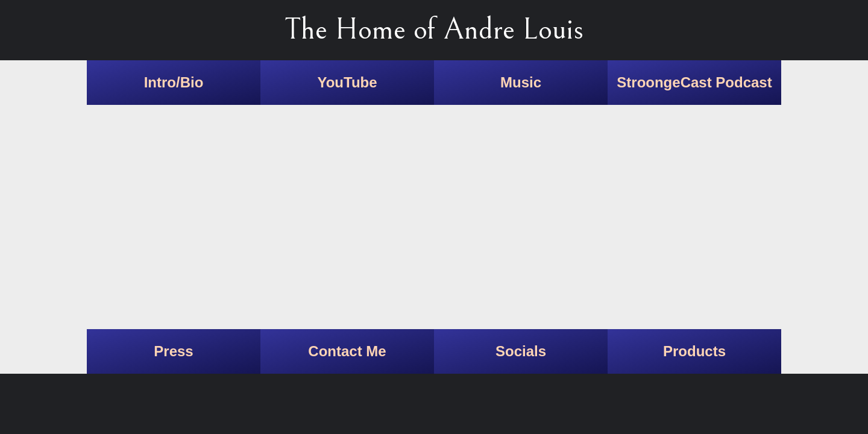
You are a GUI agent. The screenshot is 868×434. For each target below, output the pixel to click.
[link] (174, 83)
